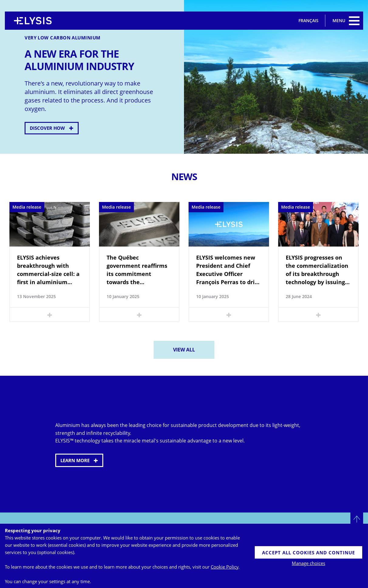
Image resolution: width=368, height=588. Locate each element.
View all (184, 350)
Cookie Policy (225, 567)
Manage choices (308, 563)
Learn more (75, 460)
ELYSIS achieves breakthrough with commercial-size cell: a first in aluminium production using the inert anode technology (49, 270)
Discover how (47, 128)
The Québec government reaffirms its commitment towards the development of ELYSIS (138, 270)
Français (308, 20)
